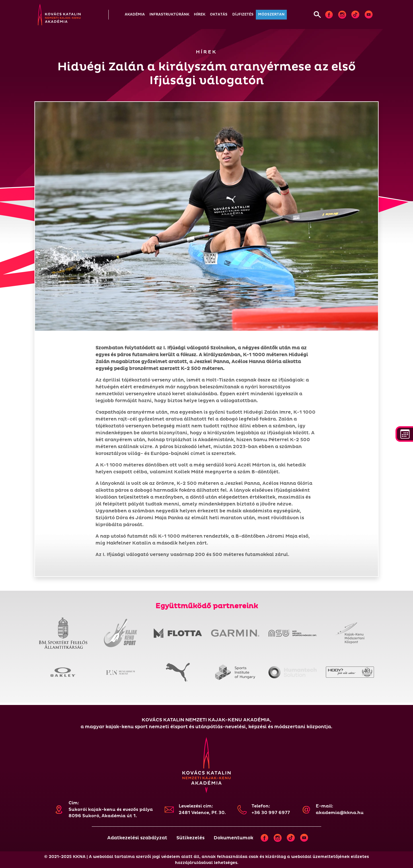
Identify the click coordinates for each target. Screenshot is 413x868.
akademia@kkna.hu (340, 813)
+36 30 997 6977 (271, 813)
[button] (135, 15)
